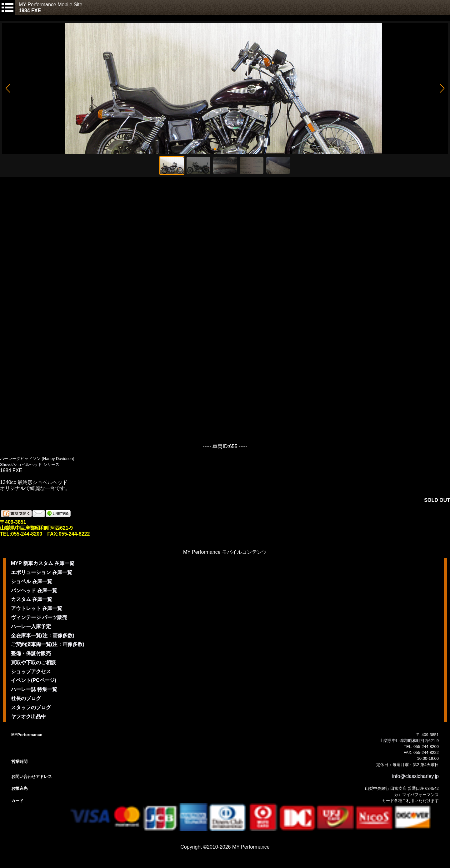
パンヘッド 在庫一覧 (34, 590)
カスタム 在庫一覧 (32, 599)
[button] (8, 88)
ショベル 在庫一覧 (32, 581)
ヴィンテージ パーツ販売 (39, 617)
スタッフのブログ (31, 707)
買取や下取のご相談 (33, 662)
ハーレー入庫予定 (31, 626)
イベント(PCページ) (34, 680)
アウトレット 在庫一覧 (37, 608)
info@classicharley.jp (415, 776)
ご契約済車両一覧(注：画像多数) (48, 644)
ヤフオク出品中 (28, 717)
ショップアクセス (31, 671)
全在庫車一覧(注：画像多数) (43, 636)
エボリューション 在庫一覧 (42, 572)
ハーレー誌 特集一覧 (34, 689)
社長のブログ (26, 698)
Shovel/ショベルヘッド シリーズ (30, 464)
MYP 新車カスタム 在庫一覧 (43, 563)
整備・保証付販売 (31, 653)
